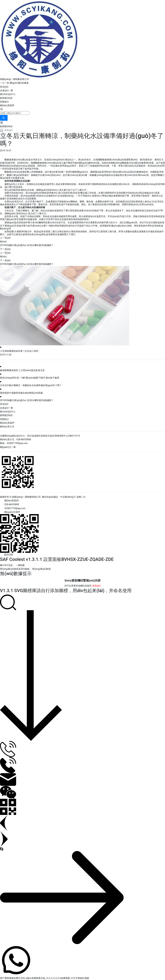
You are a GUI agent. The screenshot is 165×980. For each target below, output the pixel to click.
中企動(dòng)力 (68, 497)
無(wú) (3, 241)
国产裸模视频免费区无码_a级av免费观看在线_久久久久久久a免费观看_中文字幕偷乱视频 (44, 978)
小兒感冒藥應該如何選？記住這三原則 (19, 351)
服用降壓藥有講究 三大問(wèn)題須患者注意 (22, 370)
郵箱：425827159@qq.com (14, 443)
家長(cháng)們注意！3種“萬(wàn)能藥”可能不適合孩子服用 (30, 378)
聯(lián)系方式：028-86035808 (15, 439)
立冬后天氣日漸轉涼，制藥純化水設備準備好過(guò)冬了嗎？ (31, 385)
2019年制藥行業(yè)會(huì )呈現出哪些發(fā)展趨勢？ (27, 245)
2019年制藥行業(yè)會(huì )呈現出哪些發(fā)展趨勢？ (27, 400)
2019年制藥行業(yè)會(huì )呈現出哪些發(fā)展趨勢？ (27, 264)
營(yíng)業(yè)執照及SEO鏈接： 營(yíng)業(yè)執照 (25, 569)
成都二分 (81, 497)
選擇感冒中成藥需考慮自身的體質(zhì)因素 (21, 393)
